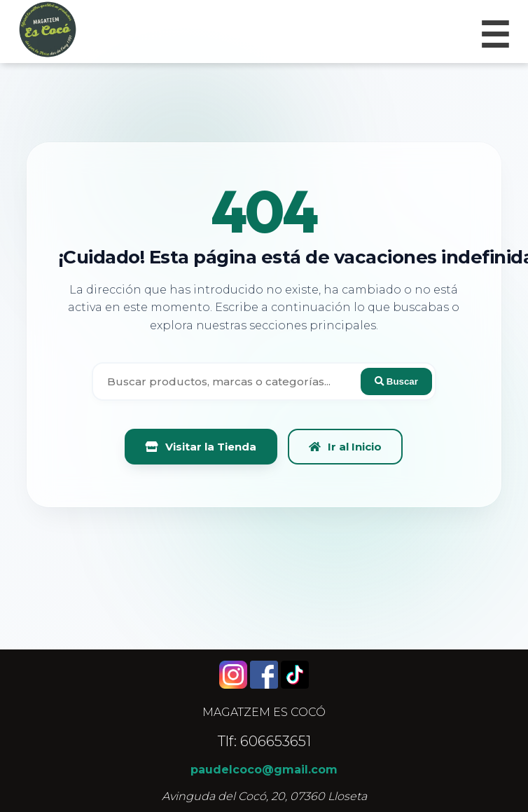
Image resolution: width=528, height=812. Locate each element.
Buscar (396, 381)
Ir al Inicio (345, 447)
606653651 (276, 741)
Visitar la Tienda (201, 447)
